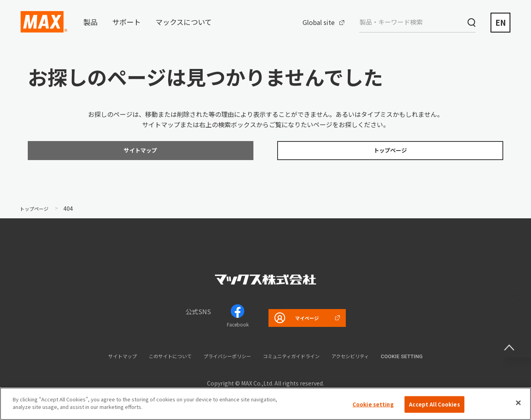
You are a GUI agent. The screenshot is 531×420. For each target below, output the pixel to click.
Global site (319, 22)
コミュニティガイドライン (302, 360)
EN (501, 22)
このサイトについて (156, 360)
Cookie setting (429, 360)
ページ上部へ (515, 336)
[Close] (518, 406)
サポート (127, 22)
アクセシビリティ (372, 360)
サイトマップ (100, 360)
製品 (90, 22)
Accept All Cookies (434, 407)
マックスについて (184, 22)
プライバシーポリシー (224, 360)
